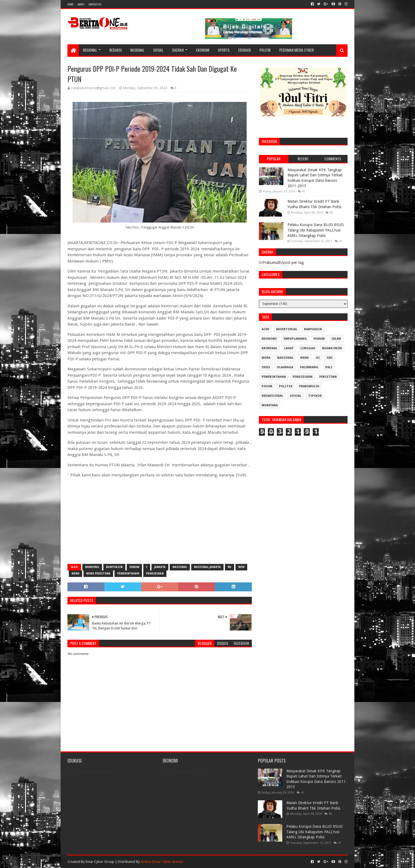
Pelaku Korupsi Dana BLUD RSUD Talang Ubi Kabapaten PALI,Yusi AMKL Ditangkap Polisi (316, 230)
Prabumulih (309, 386)
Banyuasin (114, 567)
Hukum (134, 567)
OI (318, 358)
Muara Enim (332, 348)
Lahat (289, 348)
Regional (90, 50)
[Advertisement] (160, 520)
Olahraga (285, 367)
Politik (265, 50)
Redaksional (272, 396)
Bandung (92, 567)
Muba (266, 358)
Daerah (178, 50)
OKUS (266, 367)
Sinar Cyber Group (100, 862)
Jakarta (160, 567)
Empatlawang (295, 339)
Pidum (267, 386)
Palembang (309, 367)
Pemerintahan (128, 574)
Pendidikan (155, 574)
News (75, 574)
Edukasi (244, 50)
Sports (224, 50)
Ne (230, 567)
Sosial (158, 50)
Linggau (308, 348)
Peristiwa (328, 377)
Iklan (336, 339)
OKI (330, 358)
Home (70, 4)
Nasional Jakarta (207, 567)
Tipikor (315, 396)
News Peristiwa (98, 574)
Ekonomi (203, 50)
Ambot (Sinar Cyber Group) (162, 862)
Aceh (265, 329)
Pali (329, 367)
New (241, 567)
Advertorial (287, 329)
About (81, 4)
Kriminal (270, 348)
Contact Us (95, 4)
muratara (270, 405)
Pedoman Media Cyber (297, 50)
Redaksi (115, 50)
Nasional (137, 50)
